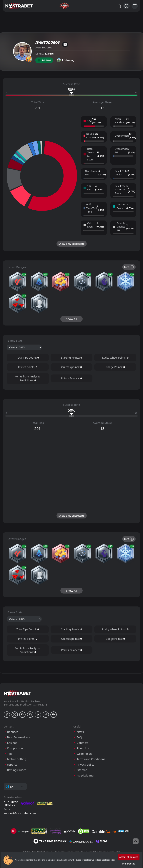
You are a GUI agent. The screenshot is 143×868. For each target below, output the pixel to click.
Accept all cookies (129, 857)
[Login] (126, 6)
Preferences (129, 864)
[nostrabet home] (18, 816)
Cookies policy (108, 860)
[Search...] (119, 6)
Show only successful (71, 244)
